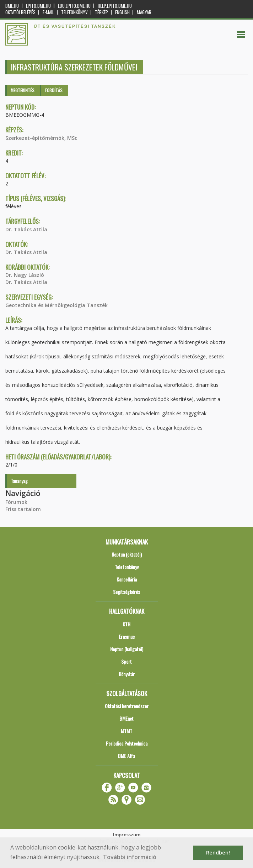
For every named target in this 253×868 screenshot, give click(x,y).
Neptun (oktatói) (127, 554)
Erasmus (127, 636)
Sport (126, 661)
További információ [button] (130, 857)
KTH (126, 624)
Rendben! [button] (218, 853)
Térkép (101, 12)
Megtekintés (23, 90)
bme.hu (12, 6)
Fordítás (54, 90)
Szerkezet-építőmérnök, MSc (41, 138)
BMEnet (126, 718)
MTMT (126, 731)
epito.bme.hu (38, 6)
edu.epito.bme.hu (74, 6)
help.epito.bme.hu (115, 6)
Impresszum (127, 835)
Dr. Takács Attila (26, 229)
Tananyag (19, 481)
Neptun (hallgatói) (127, 649)
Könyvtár (127, 674)
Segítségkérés (126, 592)
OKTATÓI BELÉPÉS (20, 12)
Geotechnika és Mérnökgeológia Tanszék (56, 305)
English (122, 12)
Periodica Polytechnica (127, 743)
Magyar (144, 12)
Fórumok (16, 502)
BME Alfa (126, 756)
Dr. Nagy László (25, 275)
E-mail (48, 12)
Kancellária (127, 579)
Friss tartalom (23, 509)
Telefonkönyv (74, 12)
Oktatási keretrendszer (127, 706)
